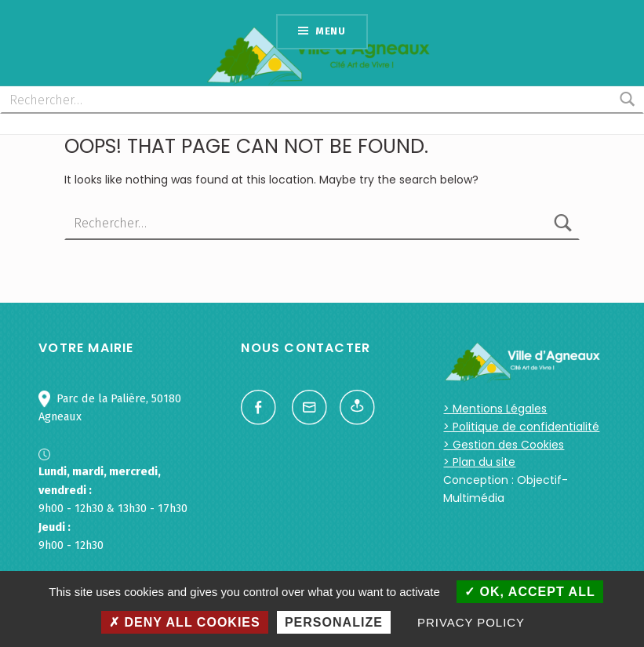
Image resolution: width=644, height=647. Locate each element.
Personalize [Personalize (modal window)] (334, 622)
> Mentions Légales (495, 409)
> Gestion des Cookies (504, 445)
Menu (331, 31)
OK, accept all (530, 592)
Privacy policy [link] (471, 622)
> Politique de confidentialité (521, 427)
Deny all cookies (185, 622)
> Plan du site (479, 462)
